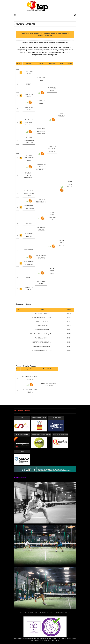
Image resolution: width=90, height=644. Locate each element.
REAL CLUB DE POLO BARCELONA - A (41, 167)
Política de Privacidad (44, 638)
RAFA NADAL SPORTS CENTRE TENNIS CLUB (29, 140)
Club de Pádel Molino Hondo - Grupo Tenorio (29, 122)
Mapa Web (56, 641)
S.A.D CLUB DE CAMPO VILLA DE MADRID (29, 193)
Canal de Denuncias (29, 638)
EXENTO (29, 84)
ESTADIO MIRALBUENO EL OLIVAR (29, 158)
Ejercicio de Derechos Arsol (41, 641)
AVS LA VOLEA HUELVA (62, 243)
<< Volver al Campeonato (24, 24)
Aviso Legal (71, 638)
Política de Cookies (60, 638)
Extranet (18, 638)
